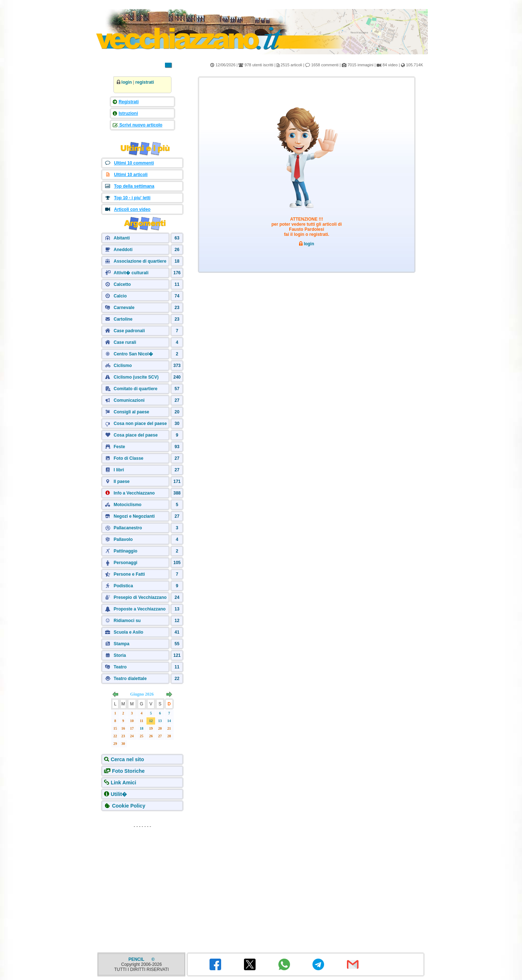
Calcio (120, 296)
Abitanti (122, 238)
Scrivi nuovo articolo (140, 125)
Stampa (121, 644)
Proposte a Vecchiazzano (139, 609)
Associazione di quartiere (140, 261)
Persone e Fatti (129, 574)
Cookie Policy (129, 806)
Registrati (129, 102)
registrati (144, 82)
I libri (119, 470)
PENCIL (137, 959)
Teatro (120, 667)
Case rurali (125, 342)
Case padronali (129, 331)
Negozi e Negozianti (134, 516)
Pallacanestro (128, 528)
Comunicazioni (129, 400)
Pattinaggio (125, 551)
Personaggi (125, 563)
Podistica (123, 586)
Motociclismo (127, 505)
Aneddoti (123, 250)
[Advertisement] (142, 877)
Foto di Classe (128, 458)
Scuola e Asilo (128, 632)
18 (142, 728)
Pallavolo (123, 539)
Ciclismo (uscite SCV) (136, 377)
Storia (120, 655)
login (127, 82)
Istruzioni (128, 113)
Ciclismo (123, 366)
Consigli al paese (131, 412)
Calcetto (122, 284)
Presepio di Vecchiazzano (140, 597)
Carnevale (124, 308)
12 (151, 721)
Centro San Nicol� (133, 354)
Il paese (121, 481)
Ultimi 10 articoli (131, 175)
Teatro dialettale (130, 679)
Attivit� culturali (131, 273)
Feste (119, 447)
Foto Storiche (128, 771)
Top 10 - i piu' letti (132, 198)
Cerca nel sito (127, 759)
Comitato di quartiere (135, 389)
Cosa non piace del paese (140, 424)
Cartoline (123, 319)
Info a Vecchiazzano (134, 493)
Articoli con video (132, 209)
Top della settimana (134, 186)
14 (169, 721)
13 (160, 721)
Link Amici (123, 783)
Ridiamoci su (127, 621)
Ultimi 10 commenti (134, 163)
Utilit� (119, 794)
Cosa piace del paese (135, 435)
